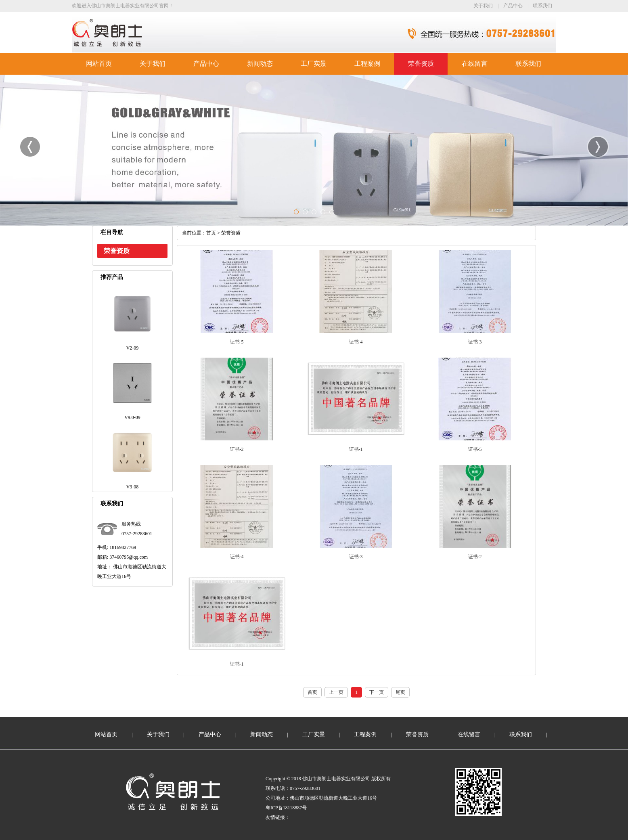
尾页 (400, 692)
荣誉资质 (421, 64)
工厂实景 (314, 64)
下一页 (377, 692)
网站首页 (99, 64)
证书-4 (356, 342)
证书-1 (356, 449)
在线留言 (475, 64)
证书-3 (475, 342)
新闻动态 (260, 64)
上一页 (336, 692)
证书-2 (237, 449)
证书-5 (237, 342)
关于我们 (483, 6)
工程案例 (367, 64)
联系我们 (542, 6)
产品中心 (513, 6)
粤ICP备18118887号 (286, 808)
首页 (211, 233)
